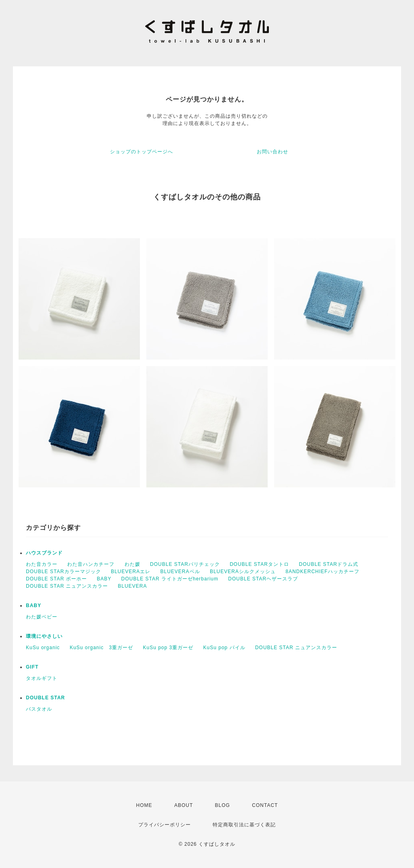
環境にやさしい (44, 636)
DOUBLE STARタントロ (259, 564)
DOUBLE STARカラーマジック (63, 572)
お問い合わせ (272, 152)
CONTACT (265, 805)
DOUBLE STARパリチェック (185, 564)
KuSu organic (43, 648)
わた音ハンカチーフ (91, 564)
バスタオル (39, 709)
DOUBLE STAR (45, 698)
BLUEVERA (132, 586)
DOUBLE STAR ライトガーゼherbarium (170, 579)
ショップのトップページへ (142, 152)
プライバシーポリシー (165, 825)
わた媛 (132, 564)
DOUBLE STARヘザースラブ (263, 579)
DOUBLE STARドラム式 (328, 564)
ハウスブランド (44, 553)
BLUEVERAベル (180, 572)
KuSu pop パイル (224, 648)
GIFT (32, 667)
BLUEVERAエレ (131, 572)
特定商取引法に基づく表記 (244, 825)
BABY (104, 579)
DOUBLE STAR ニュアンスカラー (67, 586)
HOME (144, 805)
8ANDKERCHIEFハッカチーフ (322, 572)
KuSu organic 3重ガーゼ (101, 648)
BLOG (223, 805)
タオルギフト (42, 678)
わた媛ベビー (42, 617)
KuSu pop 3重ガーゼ (168, 648)
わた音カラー (42, 564)
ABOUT (184, 805)
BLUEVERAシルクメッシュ (243, 572)
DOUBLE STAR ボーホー (56, 579)
